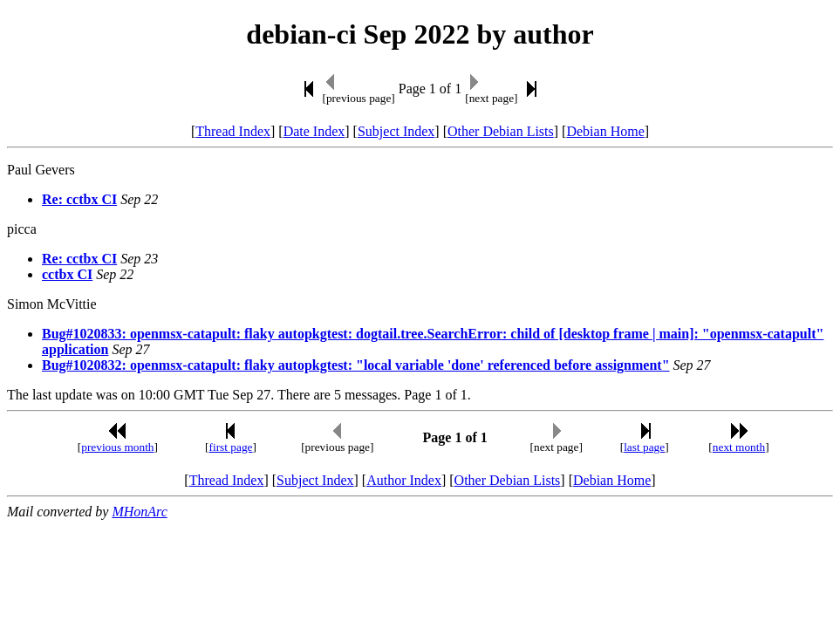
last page (644, 447)
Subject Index (396, 131)
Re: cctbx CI (79, 199)
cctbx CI (67, 274)
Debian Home (605, 131)
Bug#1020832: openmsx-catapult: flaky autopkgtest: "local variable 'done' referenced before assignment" (356, 365)
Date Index (314, 131)
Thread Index (233, 131)
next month (739, 447)
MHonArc (139, 512)
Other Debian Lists (501, 131)
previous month (117, 447)
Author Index (404, 480)
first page (231, 447)
